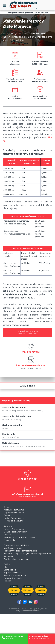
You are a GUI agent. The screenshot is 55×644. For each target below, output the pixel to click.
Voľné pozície (10, 570)
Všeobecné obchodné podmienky (19, 537)
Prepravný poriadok (13, 578)
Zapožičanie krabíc (12, 573)
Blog (6, 567)
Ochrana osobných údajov (16, 532)
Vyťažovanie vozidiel (13, 548)
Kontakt (8, 581)
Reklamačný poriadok (14, 529)
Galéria (7, 564)
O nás (7, 507)
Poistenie (8, 526)
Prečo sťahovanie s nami (15, 518)
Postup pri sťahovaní (13, 521)
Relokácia (8, 556)
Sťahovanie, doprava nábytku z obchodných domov (27, 554)
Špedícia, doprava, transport (16, 559)
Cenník (7, 515)
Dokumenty (9, 540)
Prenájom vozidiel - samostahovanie (20, 551)
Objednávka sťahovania (15, 513)
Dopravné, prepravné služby (16, 545)
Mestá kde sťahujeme (14, 510)
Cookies (8, 535)
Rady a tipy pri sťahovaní (15, 575)
